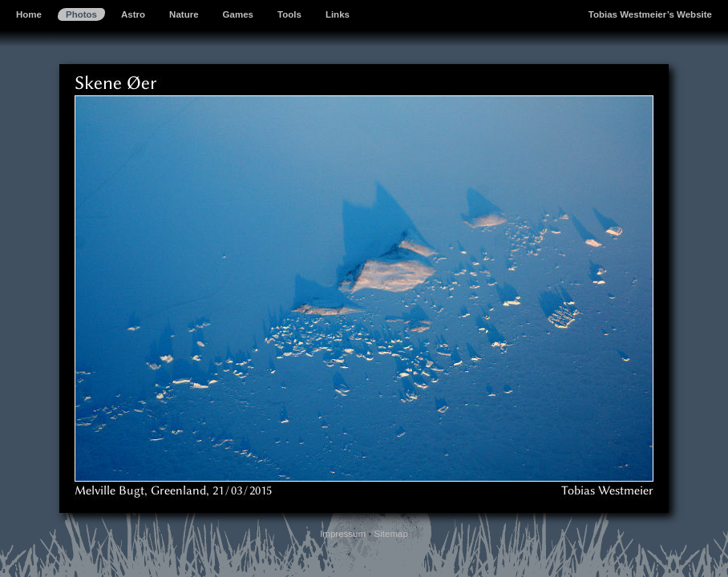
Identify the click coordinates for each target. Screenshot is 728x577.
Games (238, 14)
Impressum (343, 534)
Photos (81, 14)
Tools (289, 14)
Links (338, 14)
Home (29, 14)
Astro (133, 14)
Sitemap (391, 534)
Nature (184, 14)
